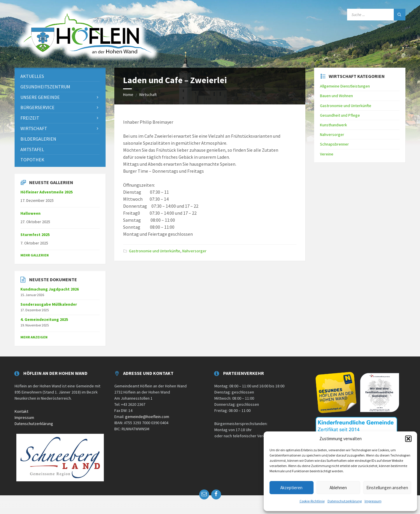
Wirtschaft (148, 95)
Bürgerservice (37, 107)
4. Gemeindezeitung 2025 (44, 319)
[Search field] (376, 15)
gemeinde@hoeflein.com (147, 417)
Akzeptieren (291, 488)
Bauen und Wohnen (336, 96)
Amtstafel (32, 149)
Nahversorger (194, 251)
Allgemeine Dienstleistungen (345, 86)
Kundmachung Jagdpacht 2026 (50, 289)
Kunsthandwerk (334, 125)
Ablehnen (338, 488)
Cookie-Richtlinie (312, 501)
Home (128, 95)
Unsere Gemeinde (40, 97)
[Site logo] (87, 61)
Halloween (30, 213)
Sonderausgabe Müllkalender (49, 304)
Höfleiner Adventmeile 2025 (47, 192)
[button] (408, 439)
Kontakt (21, 411)
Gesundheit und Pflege (340, 115)
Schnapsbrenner (334, 144)
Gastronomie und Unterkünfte (155, 251)
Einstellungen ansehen (387, 488)
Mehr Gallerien (35, 255)
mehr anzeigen (34, 337)
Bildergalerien (38, 139)
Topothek (32, 160)
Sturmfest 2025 (35, 235)
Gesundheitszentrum (45, 87)
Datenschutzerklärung (345, 501)
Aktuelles (32, 76)
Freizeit (30, 118)
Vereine (327, 154)
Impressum (373, 501)
